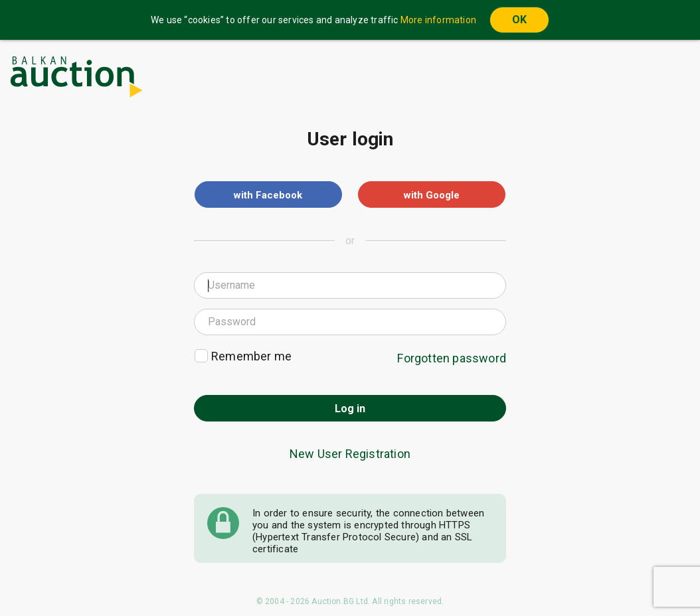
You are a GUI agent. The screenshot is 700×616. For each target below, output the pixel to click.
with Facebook (268, 195)
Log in (350, 409)
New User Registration (350, 454)
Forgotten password (452, 358)
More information (438, 20)
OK (519, 20)
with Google (432, 195)
